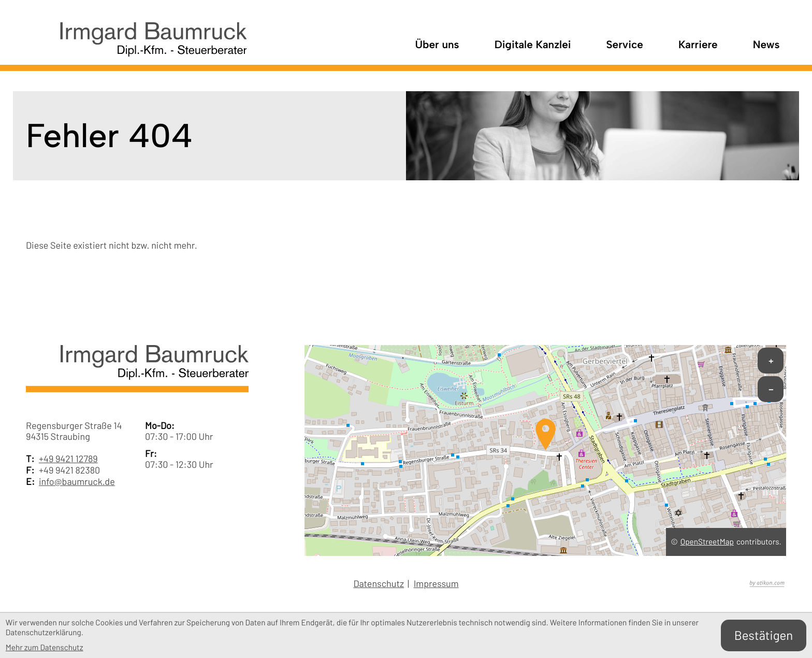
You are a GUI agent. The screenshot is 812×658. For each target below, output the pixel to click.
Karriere (698, 45)
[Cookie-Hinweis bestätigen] (764, 635)
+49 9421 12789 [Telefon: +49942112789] (68, 459)
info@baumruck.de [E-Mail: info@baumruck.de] (77, 482)
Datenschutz (379, 584)
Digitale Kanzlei (533, 45)
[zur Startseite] (136, 45)
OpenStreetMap (707, 542)
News (766, 45)
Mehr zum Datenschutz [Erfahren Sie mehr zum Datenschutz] (45, 648)
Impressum (436, 584)
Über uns (437, 45)
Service (625, 45)
